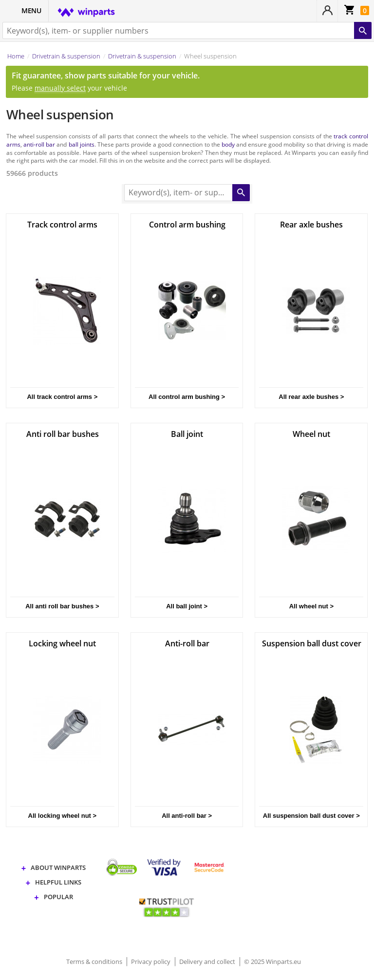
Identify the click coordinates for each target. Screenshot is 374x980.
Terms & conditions (95, 961)
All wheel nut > (311, 606)
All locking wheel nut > (63, 816)
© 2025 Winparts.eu (272, 961)
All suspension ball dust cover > (311, 816)
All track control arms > (62, 397)
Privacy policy (151, 961)
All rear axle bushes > (311, 397)
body (228, 144)
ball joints (82, 144)
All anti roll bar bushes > (62, 606)
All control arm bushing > (187, 397)
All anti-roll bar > (187, 816)
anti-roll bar (39, 144)
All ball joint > (187, 606)
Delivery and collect (208, 961)
